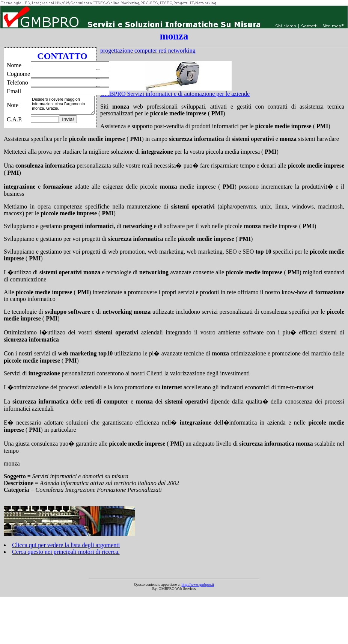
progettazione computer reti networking (148, 51)
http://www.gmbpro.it (198, 584)
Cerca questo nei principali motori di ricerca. (66, 552)
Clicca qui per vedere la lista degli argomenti (66, 545)
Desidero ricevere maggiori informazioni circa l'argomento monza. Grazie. (63, 105)
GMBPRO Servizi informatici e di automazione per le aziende (175, 94)
